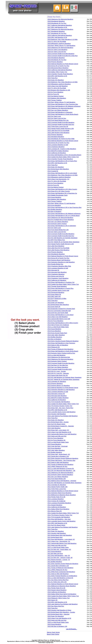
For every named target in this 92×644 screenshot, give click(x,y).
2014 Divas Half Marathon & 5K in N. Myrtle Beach (64, 216)
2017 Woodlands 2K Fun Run (57, 33)
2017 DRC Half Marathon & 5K (57, 27)
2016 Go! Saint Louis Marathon (58, 50)
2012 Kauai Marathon (54, 444)
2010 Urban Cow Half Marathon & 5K (59, 618)
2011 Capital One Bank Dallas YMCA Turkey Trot (63, 513)
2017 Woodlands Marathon (56, 31)
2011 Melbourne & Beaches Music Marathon (62, 586)
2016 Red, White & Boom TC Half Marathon (61, 46)
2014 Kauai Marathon (54, 197)
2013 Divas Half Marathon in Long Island (61, 315)
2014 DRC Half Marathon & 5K (57, 163)
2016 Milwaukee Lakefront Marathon (59, 44)
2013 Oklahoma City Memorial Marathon (60, 359)
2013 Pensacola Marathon (56, 292)
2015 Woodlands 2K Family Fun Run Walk (61, 139)
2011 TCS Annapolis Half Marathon (59, 517)
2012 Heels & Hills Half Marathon (58, 462)
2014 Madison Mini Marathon (57, 199)
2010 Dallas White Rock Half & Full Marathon (62, 594)
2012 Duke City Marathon (56, 420)
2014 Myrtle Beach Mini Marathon (58, 169)
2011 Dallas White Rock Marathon (58, 509)
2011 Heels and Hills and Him (57, 545)
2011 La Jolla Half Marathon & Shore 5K (60, 578)
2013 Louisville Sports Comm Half (58, 290)
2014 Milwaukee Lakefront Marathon (59, 177)
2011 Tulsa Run (53, 529)
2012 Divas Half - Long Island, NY (58, 430)
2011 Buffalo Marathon (55, 562)
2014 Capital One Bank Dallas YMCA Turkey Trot (63, 157)
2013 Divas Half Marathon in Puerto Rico (61, 288)
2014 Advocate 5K (53, 270)
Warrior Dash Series (53, 632)
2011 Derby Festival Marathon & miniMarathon (62, 576)
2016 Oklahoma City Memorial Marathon (60, 48)
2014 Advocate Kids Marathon (57, 272)
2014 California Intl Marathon (57, 153)
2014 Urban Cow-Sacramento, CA (58, 179)
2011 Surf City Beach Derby (56, 525)
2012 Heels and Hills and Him (57, 436)
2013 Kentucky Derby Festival (57, 361)
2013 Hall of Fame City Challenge (58, 325)
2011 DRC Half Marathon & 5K (57, 523)
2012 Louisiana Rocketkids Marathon (59, 503)
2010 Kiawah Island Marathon (57, 590)
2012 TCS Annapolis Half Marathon (59, 402)
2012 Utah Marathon (54, 428)
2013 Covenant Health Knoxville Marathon (61, 363)
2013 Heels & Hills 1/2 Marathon (58, 345)
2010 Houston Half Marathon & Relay (59, 610)
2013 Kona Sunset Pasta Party (57, 333)
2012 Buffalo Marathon (55, 452)
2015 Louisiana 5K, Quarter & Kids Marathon (62, 149)
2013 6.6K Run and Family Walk (58, 313)
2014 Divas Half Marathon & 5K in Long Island (62, 173)
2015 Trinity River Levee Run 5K (58, 126)
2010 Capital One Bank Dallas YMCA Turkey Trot (63, 596)
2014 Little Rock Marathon (56, 246)
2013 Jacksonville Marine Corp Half (59, 319)
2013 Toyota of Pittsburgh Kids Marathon (61, 349)
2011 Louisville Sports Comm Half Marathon (62, 521)
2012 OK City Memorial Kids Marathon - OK (61, 471)
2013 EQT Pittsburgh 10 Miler (57, 299)
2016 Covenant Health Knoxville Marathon (61, 54)
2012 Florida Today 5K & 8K (57, 497)
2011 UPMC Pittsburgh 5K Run (57, 570)
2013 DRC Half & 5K (54, 296)
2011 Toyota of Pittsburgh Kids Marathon (61, 568)
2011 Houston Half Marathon (57, 533)
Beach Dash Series (53, 634)
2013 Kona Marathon (54, 331)
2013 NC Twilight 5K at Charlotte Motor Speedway (64, 379)
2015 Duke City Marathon (56, 80)
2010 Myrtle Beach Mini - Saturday (59, 614)
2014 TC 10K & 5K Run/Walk (57, 181)
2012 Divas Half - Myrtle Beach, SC (59, 454)
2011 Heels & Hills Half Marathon (58, 574)
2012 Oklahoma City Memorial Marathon (60, 473)
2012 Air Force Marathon (55, 438)
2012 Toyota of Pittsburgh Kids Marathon (61, 464)
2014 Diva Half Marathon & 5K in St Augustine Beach (64, 155)
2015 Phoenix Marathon (55, 135)
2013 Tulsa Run (53, 301)
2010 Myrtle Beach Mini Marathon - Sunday (61, 612)
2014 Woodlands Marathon (56, 254)
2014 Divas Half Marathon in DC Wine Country (62, 189)
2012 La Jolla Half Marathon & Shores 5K (61, 469)
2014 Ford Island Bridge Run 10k (58, 230)
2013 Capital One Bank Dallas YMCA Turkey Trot (63, 284)
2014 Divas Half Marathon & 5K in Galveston (62, 226)
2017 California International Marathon (60, 25)
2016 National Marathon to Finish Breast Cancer (63, 64)
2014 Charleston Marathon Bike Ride (59, 266)
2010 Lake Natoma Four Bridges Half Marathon (63, 604)
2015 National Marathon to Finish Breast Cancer (63, 141)
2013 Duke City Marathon (56, 303)
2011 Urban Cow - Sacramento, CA (59, 541)
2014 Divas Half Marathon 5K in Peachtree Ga (62, 193)
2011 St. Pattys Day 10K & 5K (57, 582)
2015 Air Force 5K (53, 94)
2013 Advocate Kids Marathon (57, 396)
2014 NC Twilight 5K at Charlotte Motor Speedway (64, 242)
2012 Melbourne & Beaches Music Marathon (62, 495)
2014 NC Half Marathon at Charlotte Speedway (63, 238)
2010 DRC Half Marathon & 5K (57, 602)
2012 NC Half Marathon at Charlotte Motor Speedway (65, 483)
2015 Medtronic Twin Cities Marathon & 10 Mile (63, 82)
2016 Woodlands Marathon (56, 58)
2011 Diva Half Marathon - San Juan (59, 519)
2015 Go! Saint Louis (54, 116)
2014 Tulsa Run (53, 165)
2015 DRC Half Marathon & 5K (57, 76)
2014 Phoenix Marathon (55, 252)
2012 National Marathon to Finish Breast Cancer (63, 491)
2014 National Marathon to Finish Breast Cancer (63, 256)
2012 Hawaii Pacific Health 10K (58, 487)
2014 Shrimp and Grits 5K (56, 276)
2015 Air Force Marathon (55, 92)
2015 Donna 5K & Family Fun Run (58, 143)
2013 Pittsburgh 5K (54, 347)
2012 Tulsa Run (53, 418)
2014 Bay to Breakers (54, 211)
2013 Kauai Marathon (54, 329)
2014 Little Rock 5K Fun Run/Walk (58, 248)
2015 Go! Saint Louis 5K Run (57, 118)
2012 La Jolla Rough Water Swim (58, 442)
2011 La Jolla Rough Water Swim (58, 547)
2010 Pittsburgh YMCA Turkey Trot (59, 598)
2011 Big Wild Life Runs (55, 554)
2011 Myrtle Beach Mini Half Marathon (60, 535)
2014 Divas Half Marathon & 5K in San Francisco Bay (65, 207)
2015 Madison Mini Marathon (57, 98)
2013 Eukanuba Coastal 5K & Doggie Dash (61, 309)
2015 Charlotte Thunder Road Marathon (60, 74)
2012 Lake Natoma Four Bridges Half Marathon (63, 416)
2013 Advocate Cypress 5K (56, 394)
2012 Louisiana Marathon (56, 499)
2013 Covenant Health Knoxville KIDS (60, 369)
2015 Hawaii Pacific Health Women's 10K (61, 129)
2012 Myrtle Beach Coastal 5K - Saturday (61, 426)
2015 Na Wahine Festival (56, 96)
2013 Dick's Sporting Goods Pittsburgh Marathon (63, 341)
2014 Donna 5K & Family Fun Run (58, 258)
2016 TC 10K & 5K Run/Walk (57, 41)
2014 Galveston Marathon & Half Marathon (61, 262)
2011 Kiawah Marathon (55, 505)
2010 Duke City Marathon (56, 616)
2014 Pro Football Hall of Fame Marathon (61, 220)
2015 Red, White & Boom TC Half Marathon (61, 102)
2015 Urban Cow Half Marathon (58, 86)
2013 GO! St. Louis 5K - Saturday (58, 373)
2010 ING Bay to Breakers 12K (57, 626)
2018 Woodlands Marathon (56, 21)
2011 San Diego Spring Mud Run (58, 580)
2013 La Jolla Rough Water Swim (58, 327)
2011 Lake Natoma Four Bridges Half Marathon (63, 527)
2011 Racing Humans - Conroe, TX (59, 560)
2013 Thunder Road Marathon (57, 286)
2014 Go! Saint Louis (54, 228)
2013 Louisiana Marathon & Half (58, 392)
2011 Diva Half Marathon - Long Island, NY (61, 539)
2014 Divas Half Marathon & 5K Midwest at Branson (64, 214)
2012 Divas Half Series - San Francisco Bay (61, 460)
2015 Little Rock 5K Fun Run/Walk (58, 131)
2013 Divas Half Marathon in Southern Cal (61, 282)
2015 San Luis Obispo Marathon (58, 110)
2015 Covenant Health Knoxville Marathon (61, 122)
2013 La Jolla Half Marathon (57, 355)
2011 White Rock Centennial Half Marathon (61, 572)
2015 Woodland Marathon (56, 137)
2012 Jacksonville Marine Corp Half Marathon (62, 434)
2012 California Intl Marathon (57, 400)
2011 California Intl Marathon (57, 507)
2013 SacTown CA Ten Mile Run (58, 365)
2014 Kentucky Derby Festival (57, 224)
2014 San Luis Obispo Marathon (58, 222)
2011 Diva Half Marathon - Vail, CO (59, 556)
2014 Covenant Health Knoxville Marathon (61, 234)
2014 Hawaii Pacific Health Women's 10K (61, 244)
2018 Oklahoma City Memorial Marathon (60, 19)
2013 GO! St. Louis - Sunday (57, 371)
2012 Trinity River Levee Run (57, 489)
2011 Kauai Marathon (54, 551)
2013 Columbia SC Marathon (57, 381)
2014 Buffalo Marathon (55, 209)
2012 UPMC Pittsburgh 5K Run (57, 466)
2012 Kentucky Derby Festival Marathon (60, 475)
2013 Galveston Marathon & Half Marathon (61, 390)
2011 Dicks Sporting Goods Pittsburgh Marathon (63, 564)
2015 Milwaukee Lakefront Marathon (59, 84)
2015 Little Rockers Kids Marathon (59, 133)
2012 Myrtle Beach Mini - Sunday (58, 422)
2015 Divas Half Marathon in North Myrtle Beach (63, 114)
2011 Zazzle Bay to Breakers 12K (58, 566)
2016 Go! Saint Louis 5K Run (57, 52)
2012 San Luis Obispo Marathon (58, 477)
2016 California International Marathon (60, 35)
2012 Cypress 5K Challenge (57, 501)
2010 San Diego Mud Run (56, 606)
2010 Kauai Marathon (54, 624)
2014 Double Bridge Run (55, 264)
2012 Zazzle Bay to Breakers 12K (58, 456)
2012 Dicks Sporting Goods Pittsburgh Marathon (63, 458)
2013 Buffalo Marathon (55, 337)
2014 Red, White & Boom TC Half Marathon (61, 203)
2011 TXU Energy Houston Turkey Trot (60, 515)
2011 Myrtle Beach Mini (55, 537)
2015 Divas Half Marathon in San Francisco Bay (63, 104)
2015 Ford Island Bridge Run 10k (58, 120)
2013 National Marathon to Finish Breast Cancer (63, 388)
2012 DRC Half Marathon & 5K (57, 410)
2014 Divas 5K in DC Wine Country (59, 191)
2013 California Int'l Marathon (57, 280)
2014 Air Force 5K (53, 185)
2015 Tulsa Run (53, 78)
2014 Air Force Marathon (55, 183)
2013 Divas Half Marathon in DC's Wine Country (63, 323)
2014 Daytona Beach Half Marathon (59, 260)
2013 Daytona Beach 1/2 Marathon (59, 386)
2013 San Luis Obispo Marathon (58, 367)
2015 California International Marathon (60, 70)
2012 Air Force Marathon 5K (57, 440)
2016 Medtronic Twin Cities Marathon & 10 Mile (63, 39)
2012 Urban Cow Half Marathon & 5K (59, 432)
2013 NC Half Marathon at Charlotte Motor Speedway (65, 377)
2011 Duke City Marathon (56, 531)
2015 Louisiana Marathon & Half (58, 145)
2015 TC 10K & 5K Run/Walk (57, 88)
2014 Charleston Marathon (56, 274)
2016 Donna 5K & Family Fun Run (58, 66)
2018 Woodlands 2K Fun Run (57, 23)
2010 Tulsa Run (53, 608)
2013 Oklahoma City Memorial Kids (59, 357)
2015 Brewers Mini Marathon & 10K (59, 90)
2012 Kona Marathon (54, 448)
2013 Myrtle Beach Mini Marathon (58, 305)
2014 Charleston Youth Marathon (58, 278)
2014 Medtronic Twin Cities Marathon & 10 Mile (63, 175)
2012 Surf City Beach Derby (56, 424)
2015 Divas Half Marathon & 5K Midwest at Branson (64, 106)
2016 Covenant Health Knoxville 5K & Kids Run (63, 56)
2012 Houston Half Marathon (57, 414)
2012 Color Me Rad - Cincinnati (58, 446)
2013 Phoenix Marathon (55, 384)
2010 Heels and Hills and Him (57, 620)
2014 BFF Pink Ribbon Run (56, 240)
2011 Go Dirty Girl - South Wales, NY (59, 549)
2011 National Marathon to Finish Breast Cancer (63, 584)
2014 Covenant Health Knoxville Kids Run (61, 236)
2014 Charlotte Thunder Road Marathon (60, 159)
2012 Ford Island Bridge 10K (57, 479)
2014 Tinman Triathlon (55, 201)
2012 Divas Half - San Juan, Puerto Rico (60, 408)
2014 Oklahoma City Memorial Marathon (60, 218)
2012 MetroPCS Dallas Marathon (58, 398)
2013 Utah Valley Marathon (56, 335)
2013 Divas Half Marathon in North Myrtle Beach (63, 351)
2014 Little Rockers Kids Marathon (59, 250)
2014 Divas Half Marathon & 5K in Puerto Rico (62, 161)
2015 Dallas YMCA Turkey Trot (57, 72)
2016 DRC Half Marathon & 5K (57, 37)
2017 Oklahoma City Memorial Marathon (60, 29)
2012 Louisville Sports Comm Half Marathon (62, 412)
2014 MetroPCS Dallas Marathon (58, 151)
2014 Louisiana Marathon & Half (58, 268)
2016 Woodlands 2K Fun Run (57, 60)
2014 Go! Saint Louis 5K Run (57, 232)
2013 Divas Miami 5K (54, 294)
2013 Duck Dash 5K (54, 307)
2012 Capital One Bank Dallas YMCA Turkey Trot (63, 404)
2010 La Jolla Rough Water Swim (58, 622)
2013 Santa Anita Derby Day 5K (58, 375)
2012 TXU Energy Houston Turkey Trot (60, 406)
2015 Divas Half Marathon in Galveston (60, 112)
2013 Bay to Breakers (54, 339)
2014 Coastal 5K (53, 171)
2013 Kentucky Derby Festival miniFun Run (61, 353)
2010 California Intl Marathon (57, 592)
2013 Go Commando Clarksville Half (59, 311)
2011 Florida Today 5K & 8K (57, 588)
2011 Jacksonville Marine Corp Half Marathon (62, 543)
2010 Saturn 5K (53, 600)
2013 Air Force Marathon (55, 321)
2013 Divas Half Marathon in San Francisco (61, 343)
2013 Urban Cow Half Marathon (58, 317)
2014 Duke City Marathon (56, 167)
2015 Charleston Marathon (56, 147)
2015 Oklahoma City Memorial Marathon (60, 108)
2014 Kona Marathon (54, 205)
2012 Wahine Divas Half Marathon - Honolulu (62, 481)
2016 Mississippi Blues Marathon (58, 68)
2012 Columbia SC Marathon (57, 485)
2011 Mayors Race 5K (55, 511)
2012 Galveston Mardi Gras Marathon (60, 493)
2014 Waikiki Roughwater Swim (58, 195)
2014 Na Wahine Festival (56, 187)
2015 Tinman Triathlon (55, 100)
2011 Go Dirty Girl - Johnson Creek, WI (60, 558)
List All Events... (72, 629)
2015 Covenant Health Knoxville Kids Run (61, 124)
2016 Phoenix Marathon (55, 62)
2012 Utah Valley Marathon (56, 450)
